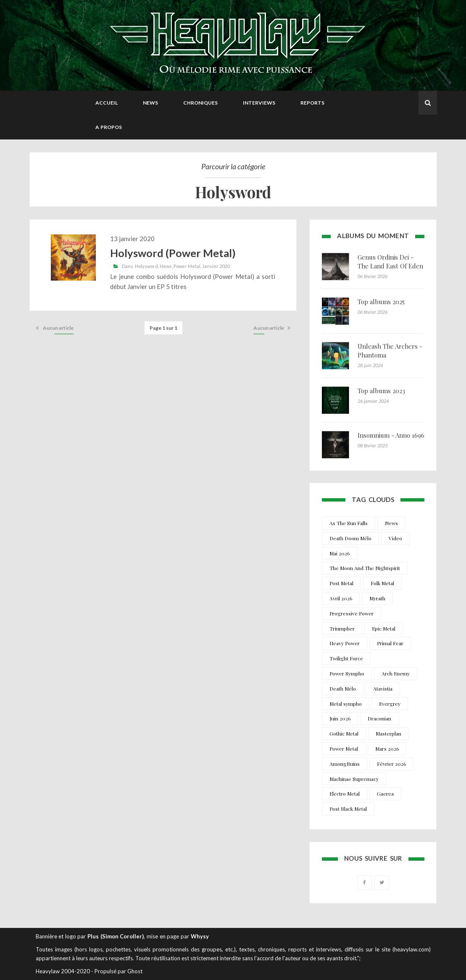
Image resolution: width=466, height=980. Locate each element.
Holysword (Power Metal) (173, 253)
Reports (312, 103)
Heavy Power (345, 643)
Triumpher (342, 628)
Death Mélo (343, 688)
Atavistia (383, 688)
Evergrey (390, 704)
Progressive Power (351, 613)
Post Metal (341, 583)
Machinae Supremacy (354, 779)
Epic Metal (384, 628)
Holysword (146, 266)
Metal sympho (346, 704)
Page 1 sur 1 (163, 328)
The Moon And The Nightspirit (365, 568)
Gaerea (385, 793)
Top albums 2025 (381, 302)
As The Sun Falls (349, 523)
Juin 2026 (340, 718)
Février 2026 (391, 764)
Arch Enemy (396, 673)
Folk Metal (382, 583)
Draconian (379, 718)
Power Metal (187, 266)
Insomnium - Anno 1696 (391, 435)
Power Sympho (347, 673)
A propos (109, 127)
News (150, 103)
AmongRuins (345, 764)
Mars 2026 (387, 749)
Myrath (377, 598)
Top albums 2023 (381, 391)
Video (395, 538)
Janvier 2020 (216, 266)
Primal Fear (390, 643)
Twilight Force (346, 658)
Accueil (107, 103)
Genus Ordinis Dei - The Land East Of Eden (390, 261)
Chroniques (200, 103)
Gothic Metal (344, 733)
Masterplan (388, 733)
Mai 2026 (340, 553)
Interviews (259, 103)
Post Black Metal (348, 809)
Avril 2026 (341, 598)
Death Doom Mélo (350, 538)
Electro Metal (345, 793)
